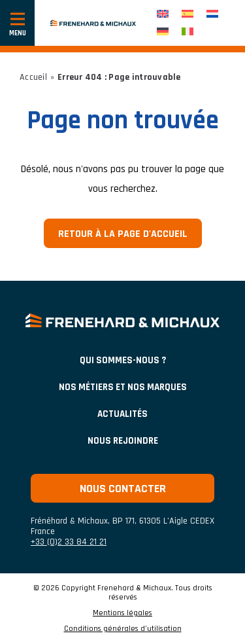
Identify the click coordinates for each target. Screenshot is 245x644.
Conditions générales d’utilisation (123, 629)
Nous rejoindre (123, 441)
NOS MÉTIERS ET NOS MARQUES (123, 387)
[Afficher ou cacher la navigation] (17, 23)
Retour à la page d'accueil (123, 234)
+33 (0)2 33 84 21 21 (69, 542)
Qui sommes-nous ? (123, 360)
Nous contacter (123, 489)
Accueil (33, 77)
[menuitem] (163, 14)
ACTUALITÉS (122, 414)
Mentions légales (122, 613)
